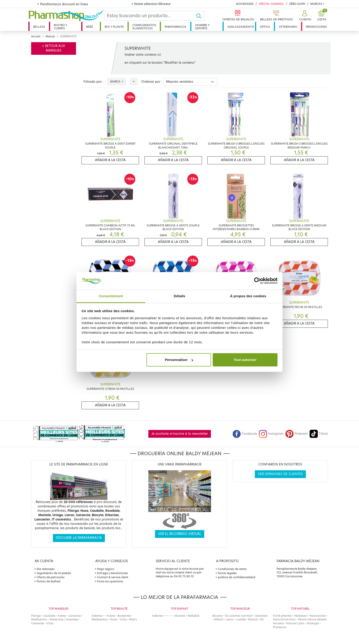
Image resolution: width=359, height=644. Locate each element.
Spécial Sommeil (271, 4)
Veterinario (288, 27)
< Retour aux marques (54, 48)
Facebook (245, 434)
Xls (262, 619)
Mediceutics (39, 619)
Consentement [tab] (111, 296)
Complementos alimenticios (144, 27)
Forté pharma (282, 616)
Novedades (245, 4)
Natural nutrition (284, 619)
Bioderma (124, 616)
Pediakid (193, 616)
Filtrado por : (93, 82)
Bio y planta (114, 27)
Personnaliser (179, 360)
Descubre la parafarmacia (79, 538)
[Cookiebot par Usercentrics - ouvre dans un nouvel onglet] (257, 281)
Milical (219, 619)
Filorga (36, 616)
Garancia (75, 616)
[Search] (150, 16)
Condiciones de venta (232, 569)
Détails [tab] (179, 296)
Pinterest (296, 434)
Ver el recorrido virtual (180, 534)
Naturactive (318, 616)
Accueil (36, 36)
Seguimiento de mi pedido (54, 573)
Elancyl (253, 619)
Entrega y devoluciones (113, 573)
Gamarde (37, 623)
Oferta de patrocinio (51, 577)
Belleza (39, 27)
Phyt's (133, 619)
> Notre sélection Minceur (151, 4)
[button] (305, 16)
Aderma (97, 616)
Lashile (241, 619)
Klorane (180, 616)
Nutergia (313, 623)
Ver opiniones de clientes (280, 474)
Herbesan (301, 616)
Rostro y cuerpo (61, 27)
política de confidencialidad (237, 577)
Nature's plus (295, 623)
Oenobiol (261, 616)
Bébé (90, 27)
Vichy (50, 623)
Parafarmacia (175, 27)
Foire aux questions (110, 581)
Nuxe (114, 619)
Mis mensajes (46, 569)
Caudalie (49, 616)
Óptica (265, 27)
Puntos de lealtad (48, 581)
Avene (62, 616)
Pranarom (280, 627)
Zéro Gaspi (297, 4)
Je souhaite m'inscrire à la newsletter (180, 434)
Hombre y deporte (202, 27)
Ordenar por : (152, 82)
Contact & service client (113, 577)
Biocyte (217, 616)
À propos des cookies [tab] (248, 296)
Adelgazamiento (241, 27)
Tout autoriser (245, 360)
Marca (116, 81)
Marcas (316, 4)
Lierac (230, 619)
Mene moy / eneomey (64, 619)
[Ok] (200, 16)
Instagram (271, 434)
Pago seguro (106, 569)
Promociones (316, 27)
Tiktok (319, 434)
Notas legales (227, 573)
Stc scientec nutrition (239, 616)
